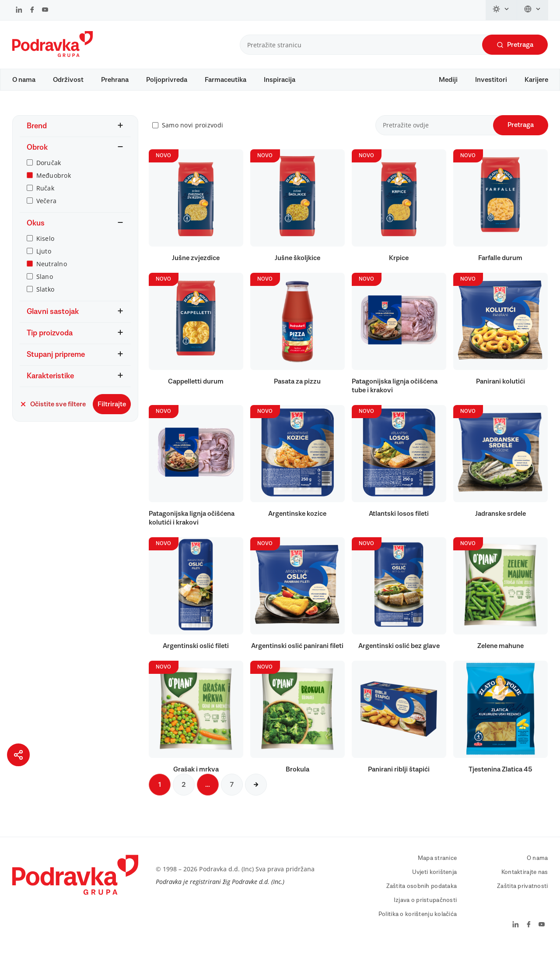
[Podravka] (52, 55)
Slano (45, 285)
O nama (24, 80)
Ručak (45, 196)
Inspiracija (280, 80)
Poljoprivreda (167, 80)
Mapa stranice (437, 866)
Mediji (448, 80)
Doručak (49, 171)
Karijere (536, 80)
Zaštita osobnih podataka (422, 895)
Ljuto (44, 259)
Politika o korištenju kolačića (418, 923)
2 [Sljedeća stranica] (184, 793)
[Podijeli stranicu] (18, 755)
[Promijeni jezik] (533, 10)
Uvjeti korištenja (435, 881)
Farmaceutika (226, 80)
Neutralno (52, 272)
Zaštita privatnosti (522, 895)
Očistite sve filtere (53, 412)
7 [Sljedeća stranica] (232, 793)
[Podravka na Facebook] (32, 11)
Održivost (68, 80)
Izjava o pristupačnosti (425, 909)
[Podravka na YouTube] (45, 11)
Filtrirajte (112, 412)
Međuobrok (54, 184)
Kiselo (45, 247)
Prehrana (115, 80)
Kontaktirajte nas (525, 881)
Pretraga (515, 45)
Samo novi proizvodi (192, 134)
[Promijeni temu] (501, 10)
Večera (47, 209)
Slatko (45, 298)
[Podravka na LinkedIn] (19, 11)
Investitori (491, 80)
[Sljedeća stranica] (256, 793)
